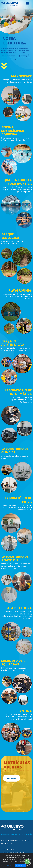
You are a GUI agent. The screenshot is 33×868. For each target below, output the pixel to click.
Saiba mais (11, 865)
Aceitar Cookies (21, 865)
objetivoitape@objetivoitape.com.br (13, 853)
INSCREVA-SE (12, 778)
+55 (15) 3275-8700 (8, 849)
